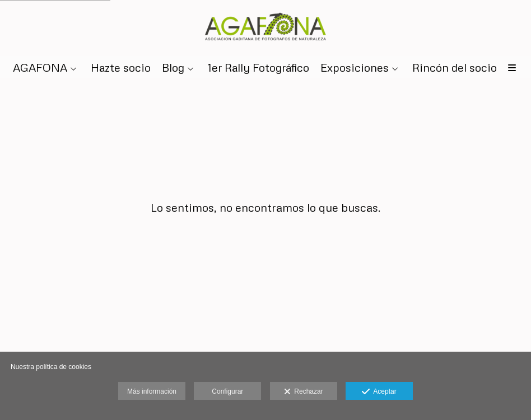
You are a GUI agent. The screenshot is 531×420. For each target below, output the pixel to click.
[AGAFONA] (266, 27)
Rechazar (304, 392)
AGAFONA (40, 67)
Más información (152, 391)
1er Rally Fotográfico (258, 67)
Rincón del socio (455, 67)
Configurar (227, 391)
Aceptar (379, 392)
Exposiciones (355, 67)
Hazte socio (121, 67)
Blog (173, 67)
